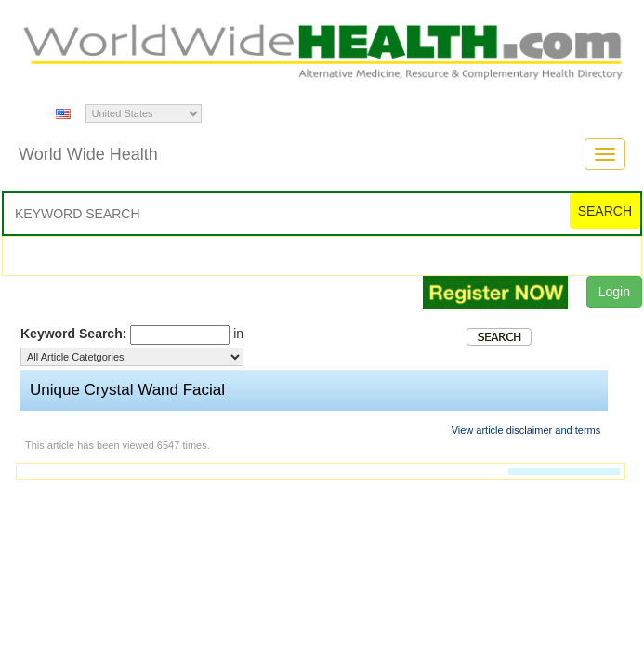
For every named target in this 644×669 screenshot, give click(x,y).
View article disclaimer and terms (526, 430)
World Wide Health (88, 154)
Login (614, 292)
